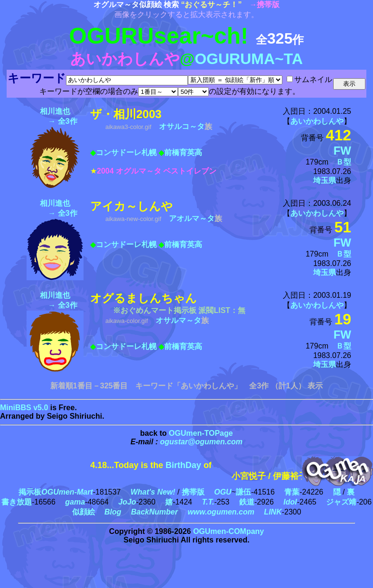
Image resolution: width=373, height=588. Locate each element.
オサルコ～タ (182, 126)
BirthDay (183, 465)
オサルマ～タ (178, 320)
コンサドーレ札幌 (126, 152)
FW (342, 151)
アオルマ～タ (192, 218)
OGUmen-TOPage (201, 433)
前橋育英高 (183, 152)
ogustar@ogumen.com (201, 442)
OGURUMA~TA (249, 59)
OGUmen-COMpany (228, 531)
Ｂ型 (344, 162)
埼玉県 (325, 180)
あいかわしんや (317, 121)
